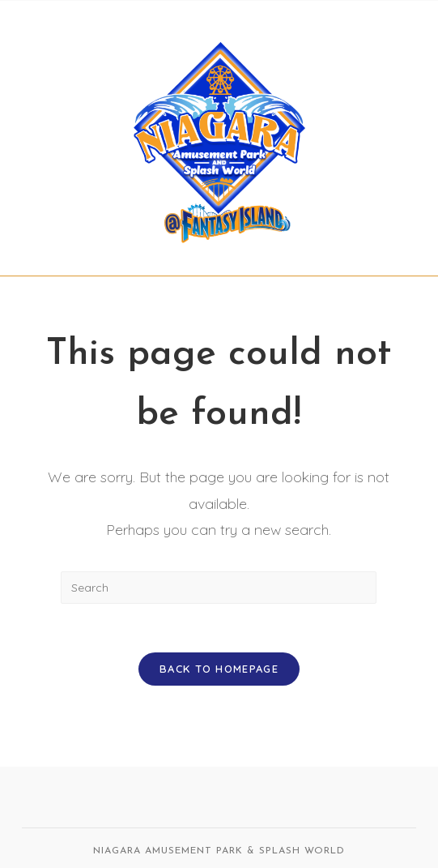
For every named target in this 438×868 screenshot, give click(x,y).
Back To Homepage (219, 669)
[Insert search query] (219, 588)
